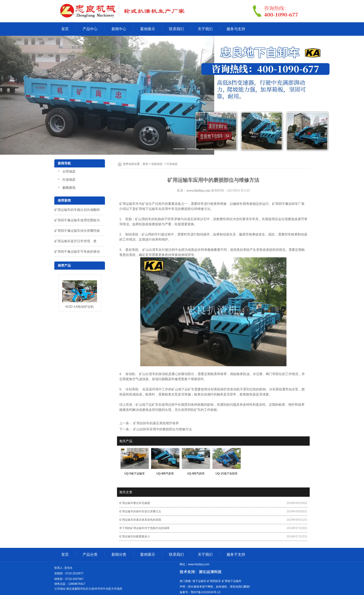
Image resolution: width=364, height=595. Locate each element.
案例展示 (148, 29)
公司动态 (69, 171)
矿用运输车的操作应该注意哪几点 (140, 511)
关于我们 (205, 29)
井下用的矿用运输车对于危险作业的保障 (144, 528)
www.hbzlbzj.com (198, 191)
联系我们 (176, 29)
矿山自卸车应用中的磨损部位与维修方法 (162, 429)
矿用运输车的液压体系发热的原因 (140, 520)
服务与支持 (236, 29)
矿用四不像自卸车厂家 (288, 204)
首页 (65, 29)
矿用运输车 (127, 204)
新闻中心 (119, 29)
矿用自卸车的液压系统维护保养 (156, 423)
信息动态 (157, 164)
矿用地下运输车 (147, 209)
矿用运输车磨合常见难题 (135, 503)
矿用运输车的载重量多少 (135, 536)
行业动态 (69, 180)
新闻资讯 (69, 188)
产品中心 (90, 29)
